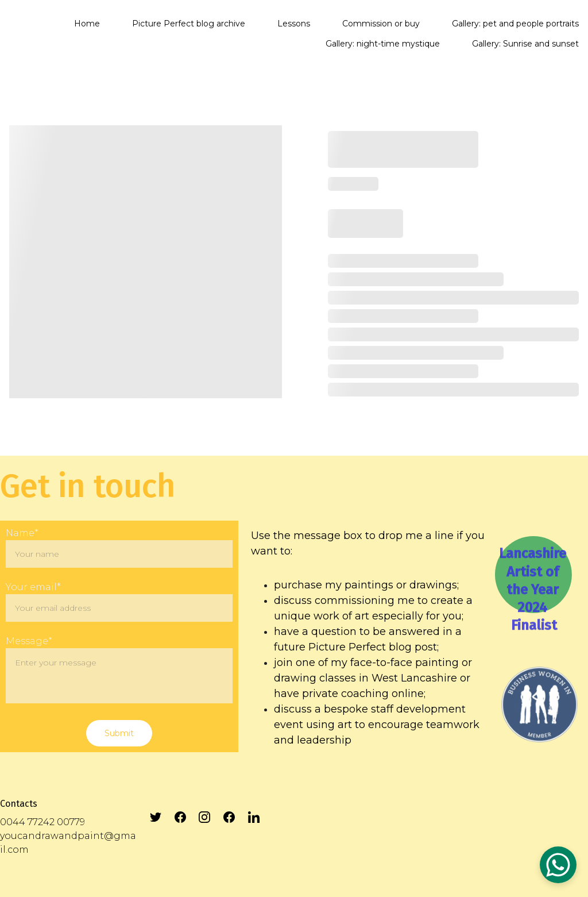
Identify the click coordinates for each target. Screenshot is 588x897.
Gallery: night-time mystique (383, 44)
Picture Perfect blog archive (189, 24)
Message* (29, 641)
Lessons (294, 24)
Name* (22, 533)
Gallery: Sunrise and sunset (525, 44)
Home (87, 24)
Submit (119, 733)
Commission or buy (381, 24)
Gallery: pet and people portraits (515, 24)
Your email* (33, 587)
